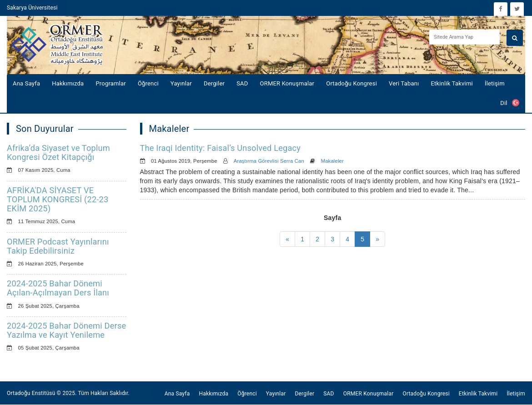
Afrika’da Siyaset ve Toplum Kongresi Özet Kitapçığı (58, 152)
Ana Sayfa (26, 83)
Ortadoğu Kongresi (351, 83)
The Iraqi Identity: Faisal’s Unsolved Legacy (221, 148)
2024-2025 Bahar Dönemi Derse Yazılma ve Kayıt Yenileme (66, 330)
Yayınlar (181, 83)
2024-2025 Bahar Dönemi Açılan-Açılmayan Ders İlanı (58, 288)
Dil (510, 103)
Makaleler (332, 161)
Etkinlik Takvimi (452, 83)
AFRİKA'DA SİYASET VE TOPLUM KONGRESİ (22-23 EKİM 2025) (58, 199)
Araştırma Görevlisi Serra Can (269, 161)
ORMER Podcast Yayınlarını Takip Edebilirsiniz (58, 246)
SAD (242, 83)
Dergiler (214, 83)
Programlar (110, 83)
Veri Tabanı (404, 83)
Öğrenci (148, 83)
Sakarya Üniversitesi (32, 8)
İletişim (495, 83)
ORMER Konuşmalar (287, 83)
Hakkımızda (68, 83)
